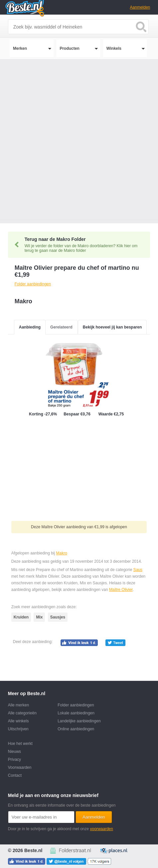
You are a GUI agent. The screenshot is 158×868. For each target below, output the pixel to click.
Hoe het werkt (20, 744)
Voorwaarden (20, 767)
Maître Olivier (121, 590)
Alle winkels (18, 721)
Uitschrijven (18, 729)
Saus (138, 570)
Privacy (14, 760)
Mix (39, 617)
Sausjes (58, 617)
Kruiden (21, 617)
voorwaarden (102, 829)
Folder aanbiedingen (76, 705)
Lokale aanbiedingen (76, 713)
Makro (62, 553)
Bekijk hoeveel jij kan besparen (112, 327)
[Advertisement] (79, 141)
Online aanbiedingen (76, 729)
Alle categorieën (22, 713)
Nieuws (14, 752)
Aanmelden (140, 7)
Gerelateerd (61, 327)
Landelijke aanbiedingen (79, 721)
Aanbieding (30, 327)
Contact (15, 775)
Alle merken (18, 705)
